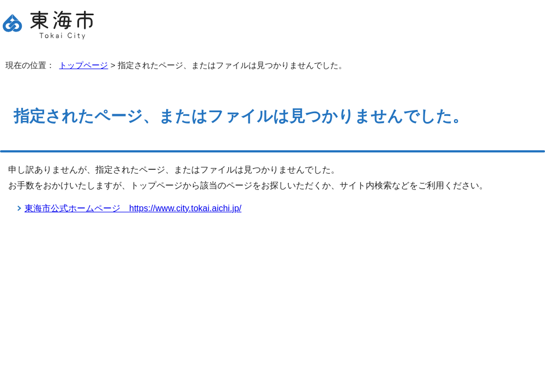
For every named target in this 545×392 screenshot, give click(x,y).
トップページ (83, 65)
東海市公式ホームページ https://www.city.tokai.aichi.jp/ (133, 208)
